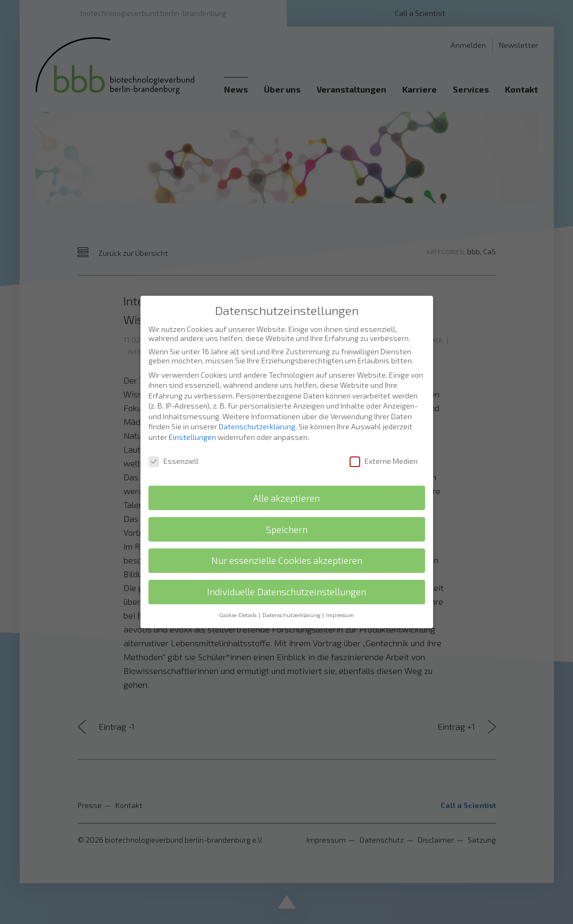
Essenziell (173, 450)
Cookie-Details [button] (238, 604)
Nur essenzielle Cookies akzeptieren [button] (287, 549)
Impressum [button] (340, 604)
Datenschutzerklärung (257, 415)
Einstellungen (192, 426)
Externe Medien (384, 450)
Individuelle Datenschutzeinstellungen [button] (286, 581)
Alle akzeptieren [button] (286, 486)
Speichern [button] (287, 518)
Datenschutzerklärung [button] (292, 604)
